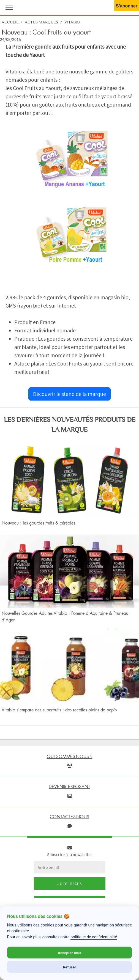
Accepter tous (69, 953)
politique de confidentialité (94, 937)
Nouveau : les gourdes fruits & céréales (38, 523)
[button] (8, 7)
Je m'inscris (69, 883)
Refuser (70, 967)
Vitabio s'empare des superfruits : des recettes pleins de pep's (59, 710)
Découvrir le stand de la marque (69, 394)
